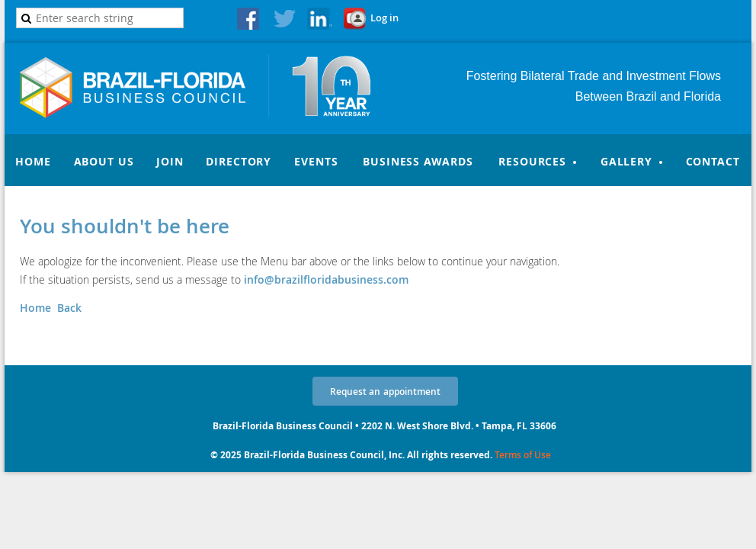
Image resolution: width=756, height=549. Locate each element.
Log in (384, 18)
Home (35, 308)
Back (69, 308)
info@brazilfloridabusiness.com (326, 279)
